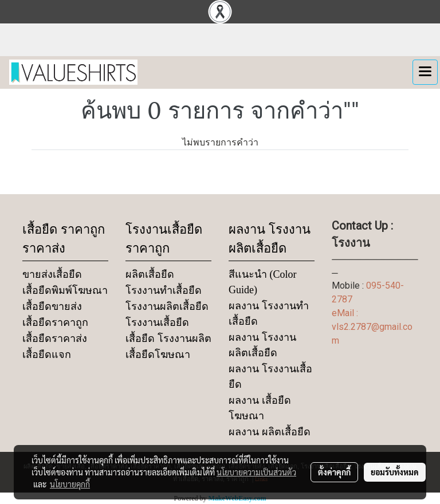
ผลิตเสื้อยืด (150, 274)
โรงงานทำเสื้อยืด (164, 290)
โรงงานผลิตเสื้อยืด (167, 306)
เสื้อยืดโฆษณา (158, 355)
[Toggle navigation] (425, 72)
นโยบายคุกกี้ (70, 484)
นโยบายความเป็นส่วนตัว (256, 472)
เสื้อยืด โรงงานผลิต (168, 338)
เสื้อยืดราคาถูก (55, 322)
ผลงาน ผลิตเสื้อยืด (270, 432)
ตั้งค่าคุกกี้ (334, 472)
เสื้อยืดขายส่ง (52, 306)
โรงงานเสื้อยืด (157, 322)
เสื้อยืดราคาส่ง (55, 338)
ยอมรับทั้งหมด (395, 472)
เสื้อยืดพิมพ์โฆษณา (65, 290)
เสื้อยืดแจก (47, 355)
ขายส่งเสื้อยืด (52, 274)
